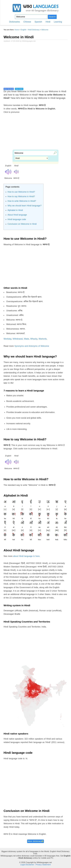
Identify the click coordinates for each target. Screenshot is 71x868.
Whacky (34, 339)
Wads (26, 339)
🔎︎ (55, 152)
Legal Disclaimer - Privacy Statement (35, 865)
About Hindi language (17, 215)
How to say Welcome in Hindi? (21, 196)
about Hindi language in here (26, 556)
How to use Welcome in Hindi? (21, 192)
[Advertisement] (35, 64)
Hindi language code (17, 219)
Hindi (48, 22)
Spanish (38, 22)
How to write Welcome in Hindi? (22, 201)
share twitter (19, 89)
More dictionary (36, 841)
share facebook (9, 89)
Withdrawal (18, 339)
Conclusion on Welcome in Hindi (22, 224)
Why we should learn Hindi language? (25, 206)
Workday (7, 339)
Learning (58, 22)
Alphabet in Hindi (15, 210)
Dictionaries (14, 22)
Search (52, 17)
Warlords (43, 339)
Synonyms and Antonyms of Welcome (32, 346)
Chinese (27, 22)
